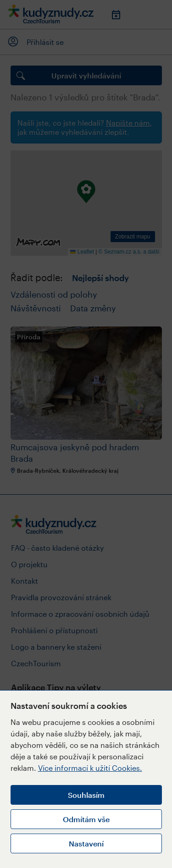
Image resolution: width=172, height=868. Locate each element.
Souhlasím (86, 795)
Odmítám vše (86, 819)
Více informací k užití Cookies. (90, 768)
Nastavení (86, 843)
